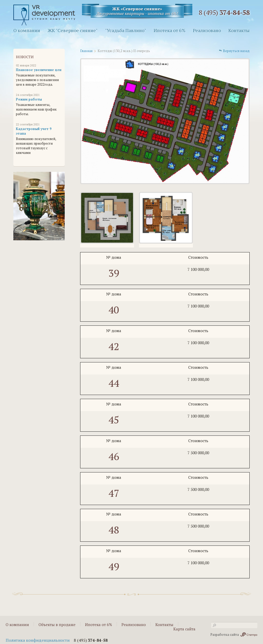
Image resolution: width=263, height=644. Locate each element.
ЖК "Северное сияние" (73, 30)
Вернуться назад (236, 51)
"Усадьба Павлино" (126, 30)
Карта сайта (184, 629)
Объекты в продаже (57, 625)
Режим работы (29, 99)
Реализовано (207, 30)
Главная (86, 51)
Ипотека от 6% (170, 30)
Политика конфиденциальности (38, 640)
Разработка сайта (234, 635)
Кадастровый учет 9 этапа (34, 131)
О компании (27, 30)
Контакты (239, 30)
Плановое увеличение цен (39, 70)
